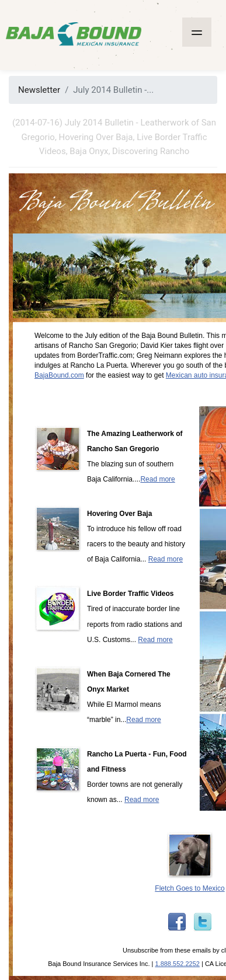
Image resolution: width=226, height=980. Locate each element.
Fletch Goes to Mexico (190, 888)
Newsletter (39, 90)
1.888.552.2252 (177, 964)
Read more (157, 479)
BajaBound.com (59, 375)
